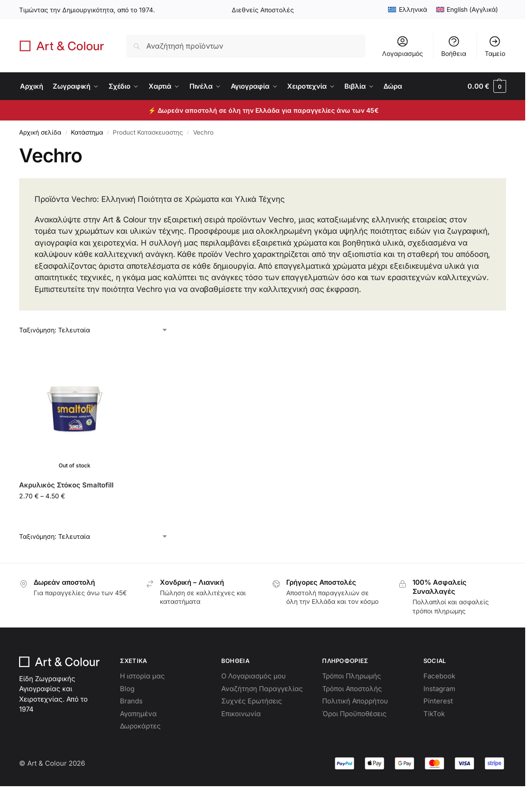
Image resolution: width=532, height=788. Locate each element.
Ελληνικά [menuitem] (413, 9)
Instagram (439, 689)
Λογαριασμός (403, 46)
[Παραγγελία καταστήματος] (94, 330)
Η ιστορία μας (142, 676)
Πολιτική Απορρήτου (355, 701)
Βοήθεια (454, 46)
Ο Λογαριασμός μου (254, 676)
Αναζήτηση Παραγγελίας (262, 689)
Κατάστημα (87, 132)
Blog (127, 689)
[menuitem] (408, 10)
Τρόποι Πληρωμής (352, 676)
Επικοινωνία (241, 714)
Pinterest (438, 701)
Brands (131, 701)
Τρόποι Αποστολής (352, 689)
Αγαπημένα (138, 714)
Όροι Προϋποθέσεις (354, 714)
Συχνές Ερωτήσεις (252, 701)
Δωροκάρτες (140, 726)
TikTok (434, 714)
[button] (487, 86)
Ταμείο (495, 46)
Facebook (439, 676)
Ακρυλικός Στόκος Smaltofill (66, 485)
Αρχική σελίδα (40, 132)
